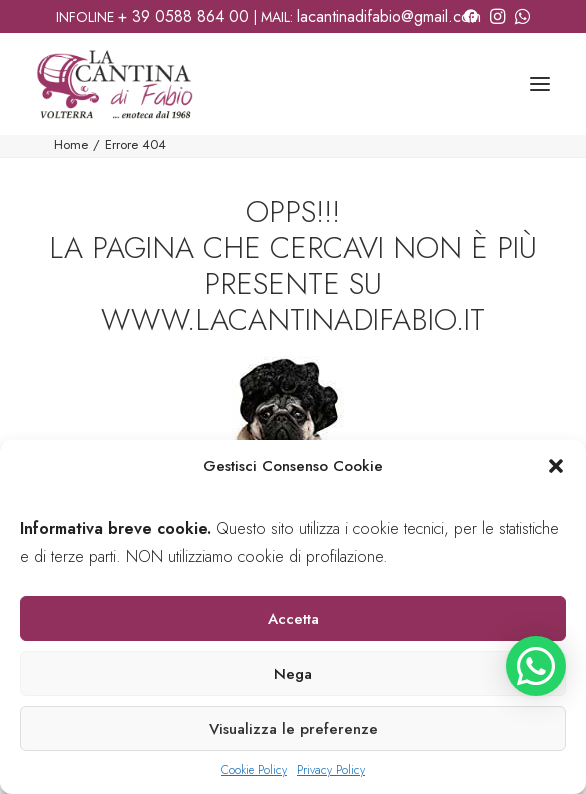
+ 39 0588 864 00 (183, 16)
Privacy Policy (331, 770)
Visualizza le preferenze (293, 729)
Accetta (293, 619)
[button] (556, 466)
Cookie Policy (254, 770)
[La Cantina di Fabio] (114, 84)
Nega (293, 674)
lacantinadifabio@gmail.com (389, 16)
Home (71, 144)
